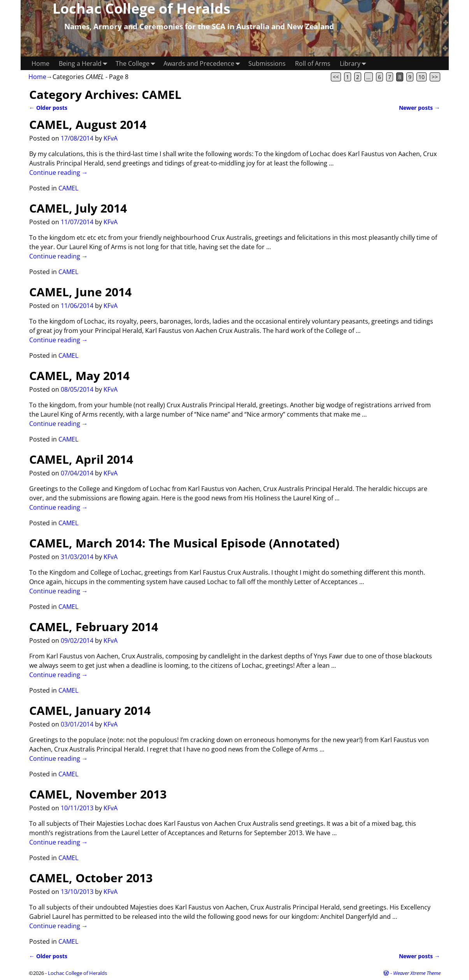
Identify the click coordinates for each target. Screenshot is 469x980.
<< (336, 77)
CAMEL (68, 188)
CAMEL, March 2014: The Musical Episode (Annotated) (184, 543)
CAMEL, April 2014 (81, 459)
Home (40, 63)
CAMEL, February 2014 (94, 627)
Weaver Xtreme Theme (417, 973)
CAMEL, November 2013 (98, 794)
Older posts (48, 108)
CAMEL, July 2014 (78, 208)
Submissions (267, 63)
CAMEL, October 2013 (91, 878)
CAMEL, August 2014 (88, 124)
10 (422, 77)
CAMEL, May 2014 (79, 376)
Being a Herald (85, 63)
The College (137, 63)
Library (355, 63)
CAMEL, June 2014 (80, 292)
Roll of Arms (313, 63)
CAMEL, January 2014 (90, 710)
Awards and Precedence (204, 63)
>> (435, 77)
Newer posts (419, 108)
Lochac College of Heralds (77, 973)
